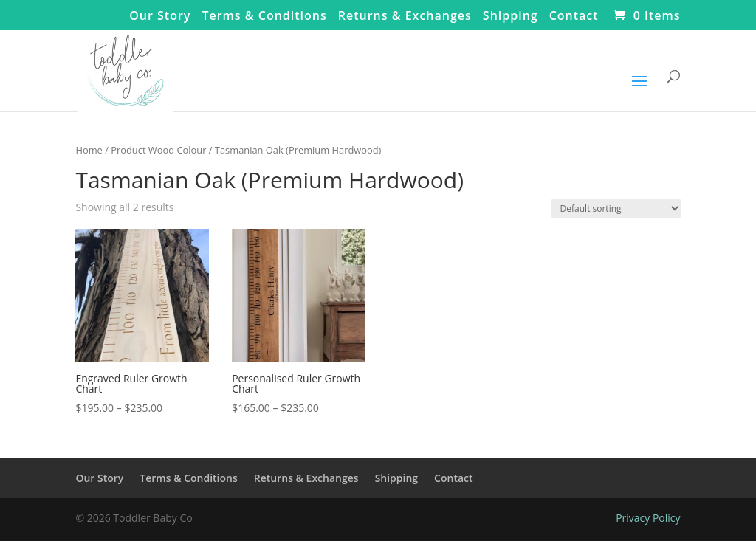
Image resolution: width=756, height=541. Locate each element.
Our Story (160, 17)
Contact (574, 17)
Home (89, 150)
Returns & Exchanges (405, 17)
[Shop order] (616, 209)
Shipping (511, 17)
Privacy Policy (648, 518)
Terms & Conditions (264, 17)
